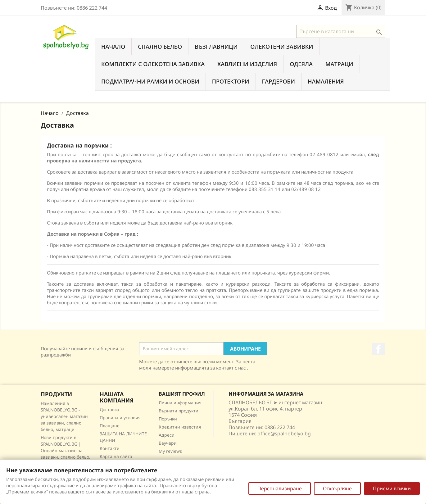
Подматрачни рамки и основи (150, 81)
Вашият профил (182, 394)
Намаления (326, 81)
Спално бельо (160, 47)
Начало (113, 47)
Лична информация (180, 403)
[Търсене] (341, 31)
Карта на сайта (116, 456)
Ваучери (168, 443)
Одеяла (301, 64)
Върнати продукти (179, 411)
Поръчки (168, 419)
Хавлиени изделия (247, 64)
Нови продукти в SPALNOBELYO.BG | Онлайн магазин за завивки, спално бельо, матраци (66, 450)
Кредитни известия (180, 427)
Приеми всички (392, 488)
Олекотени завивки (282, 47)
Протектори (231, 81)
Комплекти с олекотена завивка (153, 64)
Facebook (378, 349)
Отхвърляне (337, 488)
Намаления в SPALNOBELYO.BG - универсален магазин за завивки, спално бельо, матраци (64, 416)
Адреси (167, 435)
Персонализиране (280, 488)
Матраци (339, 64)
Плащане (110, 426)
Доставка (109, 409)
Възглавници (216, 47)
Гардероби (279, 81)
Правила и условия (120, 418)
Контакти (110, 448)
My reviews (170, 451)
